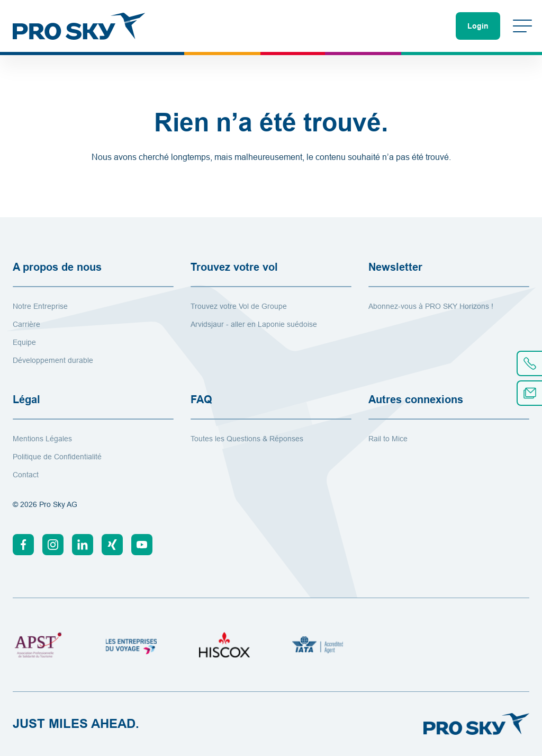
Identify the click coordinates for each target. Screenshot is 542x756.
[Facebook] (23, 545)
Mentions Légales (42, 439)
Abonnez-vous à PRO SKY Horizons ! (431, 306)
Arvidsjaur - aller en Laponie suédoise (254, 324)
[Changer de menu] (522, 26)
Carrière (26, 324)
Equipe (24, 342)
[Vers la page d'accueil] (79, 26)
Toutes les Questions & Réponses (247, 439)
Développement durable (53, 360)
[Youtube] (142, 545)
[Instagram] (53, 545)
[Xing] (112, 545)
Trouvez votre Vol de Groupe (239, 306)
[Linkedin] (83, 545)
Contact (26, 475)
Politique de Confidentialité (57, 457)
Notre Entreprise (40, 306)
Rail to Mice (388, 439)
